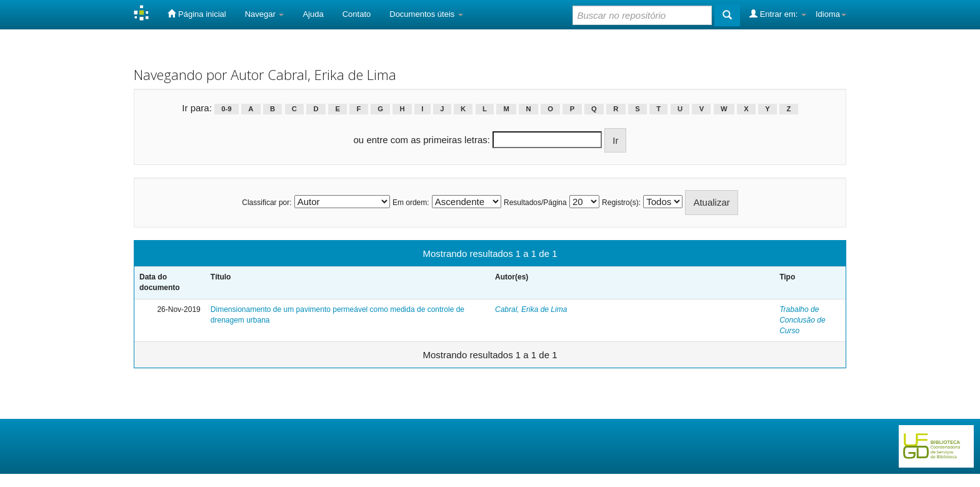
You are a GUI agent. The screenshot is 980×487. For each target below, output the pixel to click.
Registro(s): (621, 203)
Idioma (831, 14)
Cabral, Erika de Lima (531, 309)
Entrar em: (778, 14)
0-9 (226, 109)
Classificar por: (267, 203)
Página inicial (197, 14)
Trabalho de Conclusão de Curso (802, 320)
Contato (357, 14)
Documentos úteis (426, 14)
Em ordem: (411, 203)
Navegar (265, 14)
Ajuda (313, 14)
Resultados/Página (535, 203)
